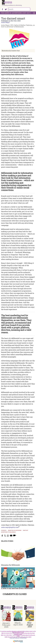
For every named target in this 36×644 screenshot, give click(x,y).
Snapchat (25, 530)
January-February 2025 (6, 625)
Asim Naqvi (5, 22)
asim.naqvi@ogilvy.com (10, 527)
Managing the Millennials (11, 565)
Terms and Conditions (14, 638)
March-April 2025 (18, 624)
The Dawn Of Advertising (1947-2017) (16, 13)
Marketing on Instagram (15, 530)
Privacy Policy (23, 638)
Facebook (4, 530)
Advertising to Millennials (8, 532)
